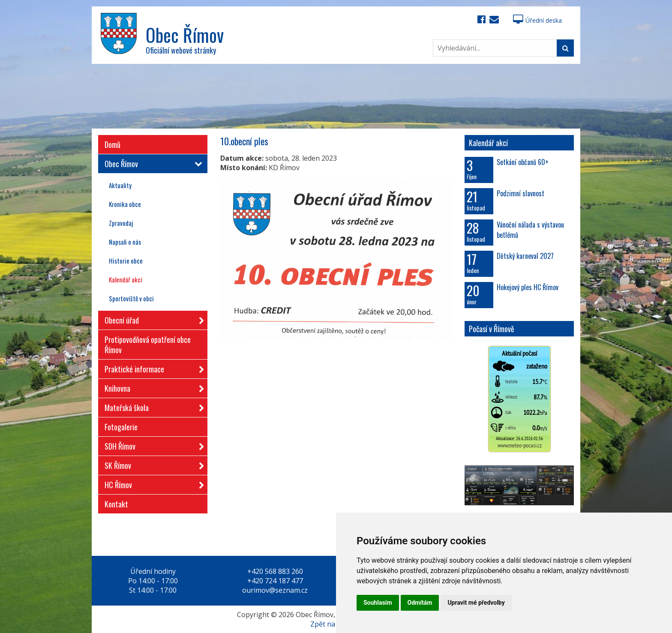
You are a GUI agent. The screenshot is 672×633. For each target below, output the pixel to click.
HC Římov (152, 483)
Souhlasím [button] (378, 603)
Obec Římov (152, 164)
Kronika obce (125, 204)
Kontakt (116, 504)
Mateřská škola (152, 406)
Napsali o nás (125, 242)
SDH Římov (152, 445)
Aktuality (120, 185)
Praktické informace (152, 367)
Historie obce (126, 261)
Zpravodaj (121, 223)
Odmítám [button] (420, 603)
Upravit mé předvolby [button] (476, 603)
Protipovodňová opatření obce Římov (148, 345)
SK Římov (152, 464)
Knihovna (152, 387)
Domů (112, 144)
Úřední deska (537, 20)
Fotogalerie (121, 427)
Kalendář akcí (125, 279)
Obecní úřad (152, 319)
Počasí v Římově (492, 329)
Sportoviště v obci (131, 298)
